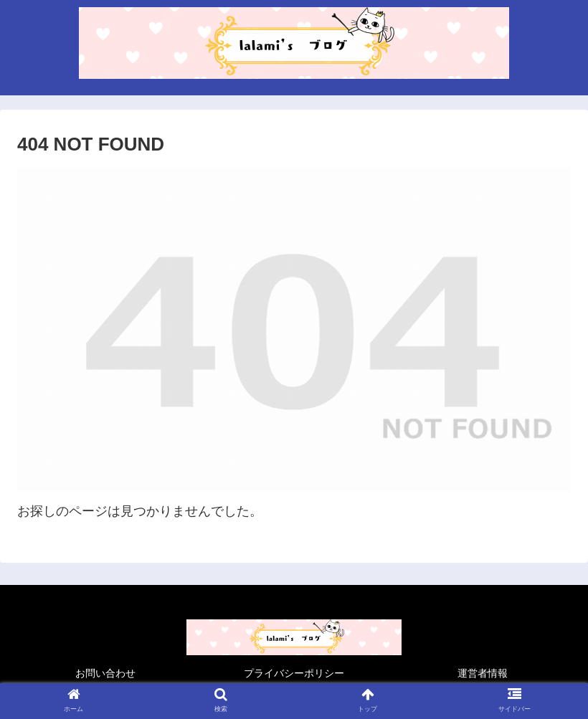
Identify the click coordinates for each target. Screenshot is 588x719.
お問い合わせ (105, 673)
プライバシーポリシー (294, 673)
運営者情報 (483, 673)
